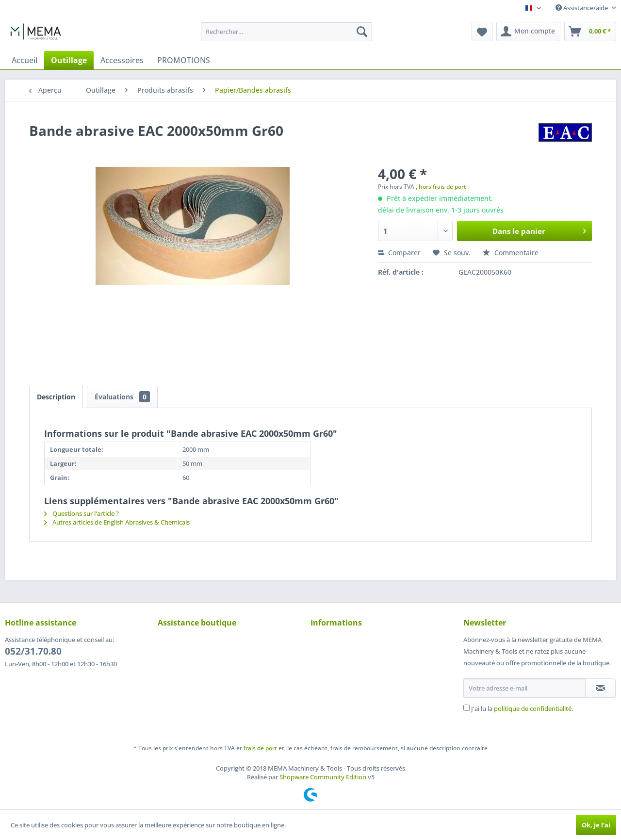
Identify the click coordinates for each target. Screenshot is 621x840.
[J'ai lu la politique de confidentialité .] (466, 708)
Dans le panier (539, 230)
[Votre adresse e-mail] (524, 688)
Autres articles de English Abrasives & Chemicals (117, 522)
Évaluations (122, 397)
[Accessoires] (122, 60)
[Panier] (590, 32)
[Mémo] (482, 32)
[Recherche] (362, 32)
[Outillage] (69, 60)
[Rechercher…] (286, 32)
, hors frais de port (441, 187)
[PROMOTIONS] (184, 60)
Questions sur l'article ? (82, 513)
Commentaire (511, 253)
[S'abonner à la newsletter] (600, 688)
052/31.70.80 (33, 651)
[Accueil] (25, 60)
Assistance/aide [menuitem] (582, 8)
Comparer (399, 253)
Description (56, 397)
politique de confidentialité (533, 708)
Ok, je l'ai (596, 825)
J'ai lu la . (522, 708)
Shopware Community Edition (323, 777)
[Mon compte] (528, 32)
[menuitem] (286, 32)
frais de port (260, 748)
